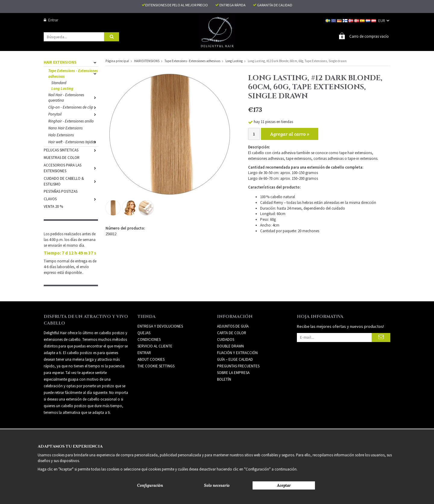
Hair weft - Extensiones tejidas (73, 142)
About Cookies (151, 359)
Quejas (144, 333)
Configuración (150, 485)
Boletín (224, 379)
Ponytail (73, 114)
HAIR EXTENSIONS (71, 62)
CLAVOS (71, 199)
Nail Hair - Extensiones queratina (73, 97)
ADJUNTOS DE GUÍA (233, 326)
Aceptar (284, 485)
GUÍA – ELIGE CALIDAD (235, 359)
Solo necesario (217, 485)
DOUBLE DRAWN (230, 346)
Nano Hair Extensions (65, 128)
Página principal (117, 61)
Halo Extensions (61, 135)
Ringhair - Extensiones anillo (71, 121)
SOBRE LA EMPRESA (233, 372)
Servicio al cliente (155, 346)
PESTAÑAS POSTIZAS (61, 191)
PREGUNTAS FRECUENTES (238, 366)
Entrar (51, 20)
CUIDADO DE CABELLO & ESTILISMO (71, 181)
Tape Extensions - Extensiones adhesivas (73, 73)
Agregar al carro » (290, 134)
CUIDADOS (226, 339)
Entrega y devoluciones (160, 326)
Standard (59, 82)
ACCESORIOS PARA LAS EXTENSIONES (71, 168)
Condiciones (149, 339)
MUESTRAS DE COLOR (62, 157)
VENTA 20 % (53, 206)
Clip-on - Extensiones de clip (73, 107)
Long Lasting (62, 88)
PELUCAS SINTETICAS (71, 150)
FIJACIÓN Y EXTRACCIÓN (237, 352)
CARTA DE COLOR (232, 333)
